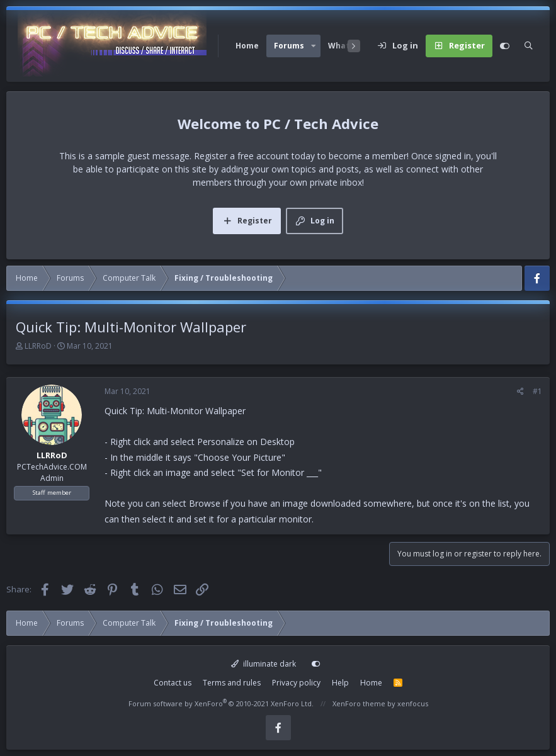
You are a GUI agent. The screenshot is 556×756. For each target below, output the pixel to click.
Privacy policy (296, 683)
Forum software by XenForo (221, 703)
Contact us (173, 683)
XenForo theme (359, 703)
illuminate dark (264, 664)
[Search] (529, 46)
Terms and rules (232, 683)
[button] (314, 46)
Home (247, 46)
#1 (537, 391)
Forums (289, 46)
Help (340, 683)
